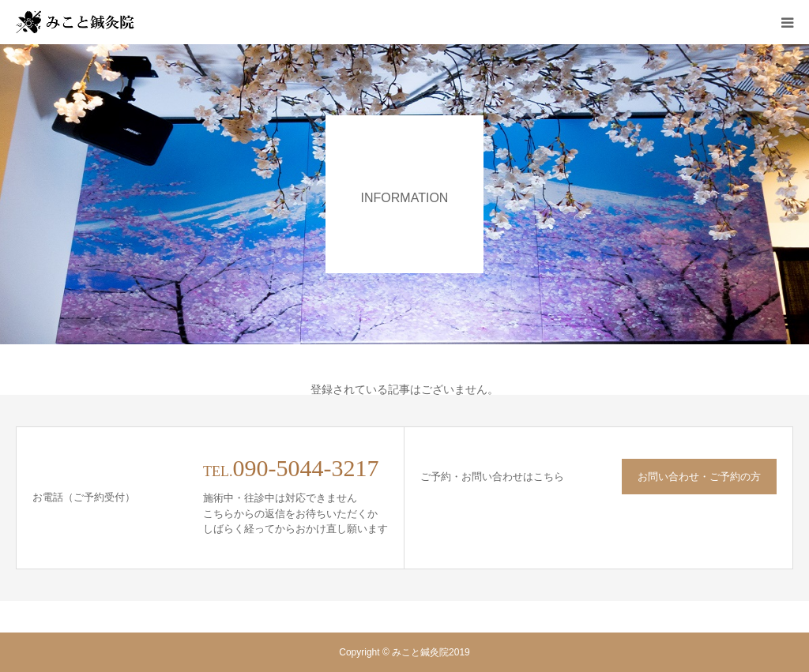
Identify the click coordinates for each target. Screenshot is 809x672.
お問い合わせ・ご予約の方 (699, 477)
